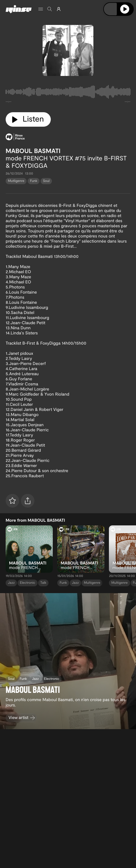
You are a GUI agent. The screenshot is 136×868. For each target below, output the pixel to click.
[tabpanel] (68, 93)
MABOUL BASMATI (33, 151)
